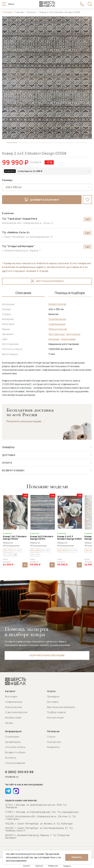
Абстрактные (57, 334)
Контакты (11, 758)
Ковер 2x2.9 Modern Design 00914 (42, 538)
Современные (57, 324)
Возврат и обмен (15, 752)
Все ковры (11, 696)
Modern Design (57, 304)
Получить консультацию (24, 422)
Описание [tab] (23, 293)
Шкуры (9, 723)
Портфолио (54, 742)
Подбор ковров (56, 712)
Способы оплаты (15, 747)
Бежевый (54, 339)
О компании (12, 737)
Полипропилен (57, 319)
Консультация (55, 718)
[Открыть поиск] (90, 4)
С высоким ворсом (16, 712)
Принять (77, 857)
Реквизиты (53, 747)
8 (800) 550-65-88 (19, 772)
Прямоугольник (58, 329)
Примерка (53, 696)
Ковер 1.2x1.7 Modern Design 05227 (15, 538)
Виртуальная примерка (47, 281)
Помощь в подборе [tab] (70, 293)
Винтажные (73, 334)
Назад (8, 12)
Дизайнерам (13, 742)
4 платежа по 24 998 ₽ (30, 171)
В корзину (25, 565)
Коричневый (69, 339)
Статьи (51, 737)
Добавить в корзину (42, 200)
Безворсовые (13, 718)
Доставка (53, 702)
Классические (14, 707)
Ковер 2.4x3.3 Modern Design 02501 (69, 538)
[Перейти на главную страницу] (47, 4)
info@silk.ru (12, 777)
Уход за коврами (15, 763)
